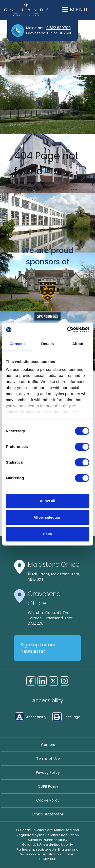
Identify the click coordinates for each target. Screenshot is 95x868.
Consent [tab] (17, 344)
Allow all (48, 501)
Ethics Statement (48, 814)
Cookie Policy (48, 800)
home (73, 189)
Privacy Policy (48, 772)
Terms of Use (48, 759)
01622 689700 (59, 28)
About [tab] (78, 344)
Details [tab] (48, 344)
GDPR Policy (48, 786)
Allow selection (48, 517)
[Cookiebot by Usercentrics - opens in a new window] (68, 330)
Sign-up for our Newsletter (38, 648)
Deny (48, 534)
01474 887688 (60, 33)
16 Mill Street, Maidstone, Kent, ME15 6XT (54, 577)
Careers (48, 745)
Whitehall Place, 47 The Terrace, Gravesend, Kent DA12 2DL (50, 618)
